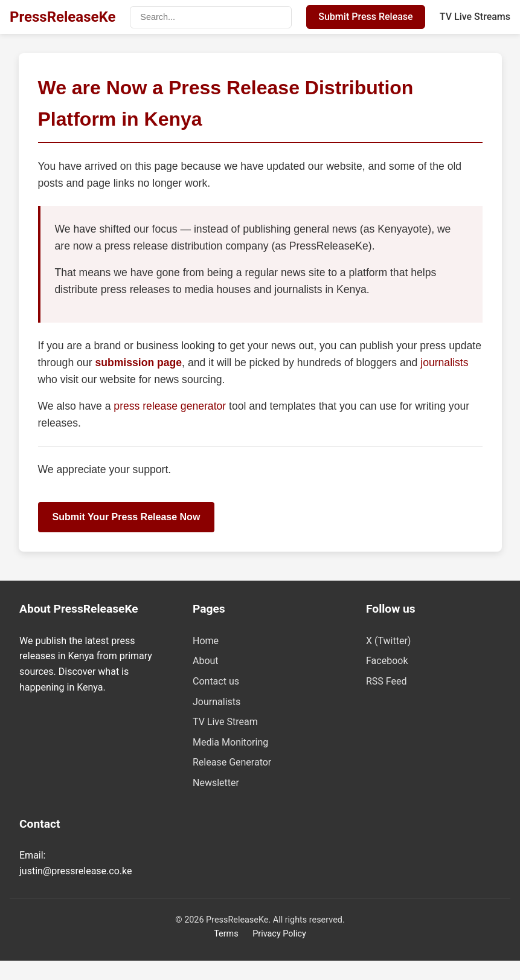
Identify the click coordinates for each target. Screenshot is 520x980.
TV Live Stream (225, 722)
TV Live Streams (475, 17)
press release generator (171, 406)
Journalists (217, 702)
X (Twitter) (388, 641)
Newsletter (216, 783)
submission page (138, 363)
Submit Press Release (365, 17)
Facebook (387, 661)
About (206, 661)
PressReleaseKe (63, 17)
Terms (226, 934)
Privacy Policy (279, 934)
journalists (444, 363)
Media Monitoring (230, 742)
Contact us (216, 681)
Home (206, 641)
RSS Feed (387, 681)
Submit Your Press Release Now (127, 517)
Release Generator (232, 762)
